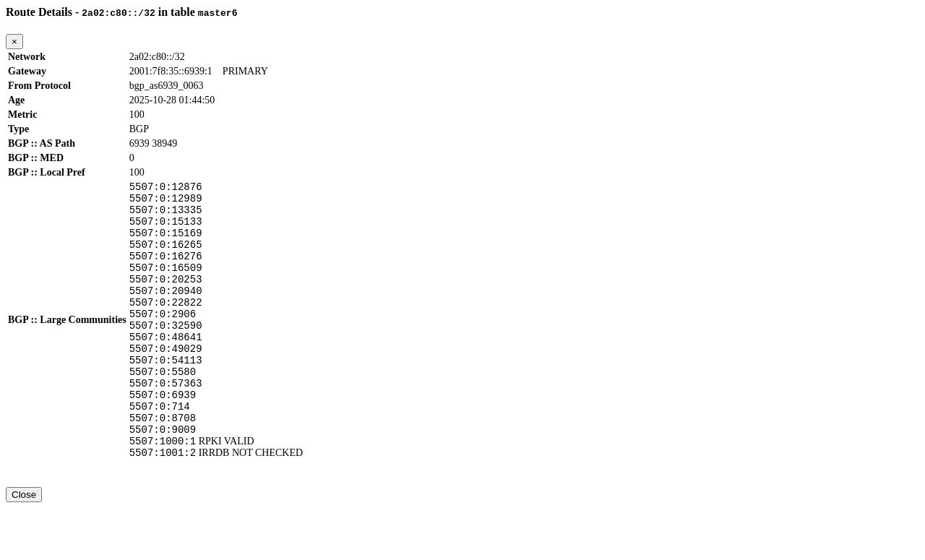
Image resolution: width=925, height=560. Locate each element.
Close (24, 547)
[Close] (14, 42)
